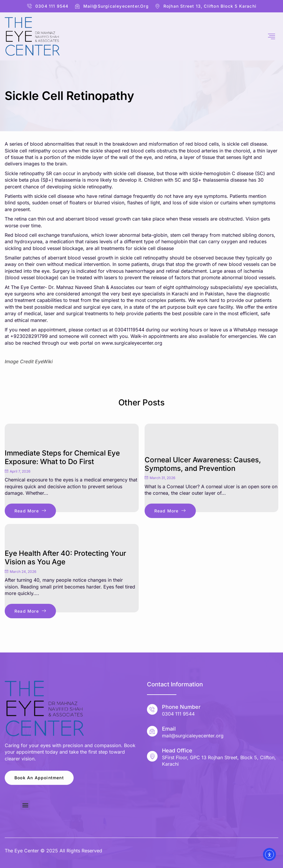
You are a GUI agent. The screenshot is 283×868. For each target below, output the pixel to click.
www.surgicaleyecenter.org (132, 343)
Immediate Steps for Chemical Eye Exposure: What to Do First (62, 457)
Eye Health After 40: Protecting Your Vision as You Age (65, 558)
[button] (25, 805)
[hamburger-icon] (272, 37)
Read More (30, 511)
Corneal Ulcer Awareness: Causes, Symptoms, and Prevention (203, 464)
